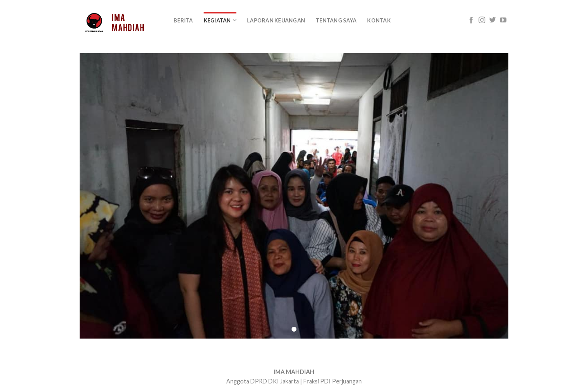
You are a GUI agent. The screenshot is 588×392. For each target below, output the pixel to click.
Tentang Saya (336, 20)
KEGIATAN (220, 20)
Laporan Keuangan (276, 20)
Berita (183, 20)
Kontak (379, 20)
